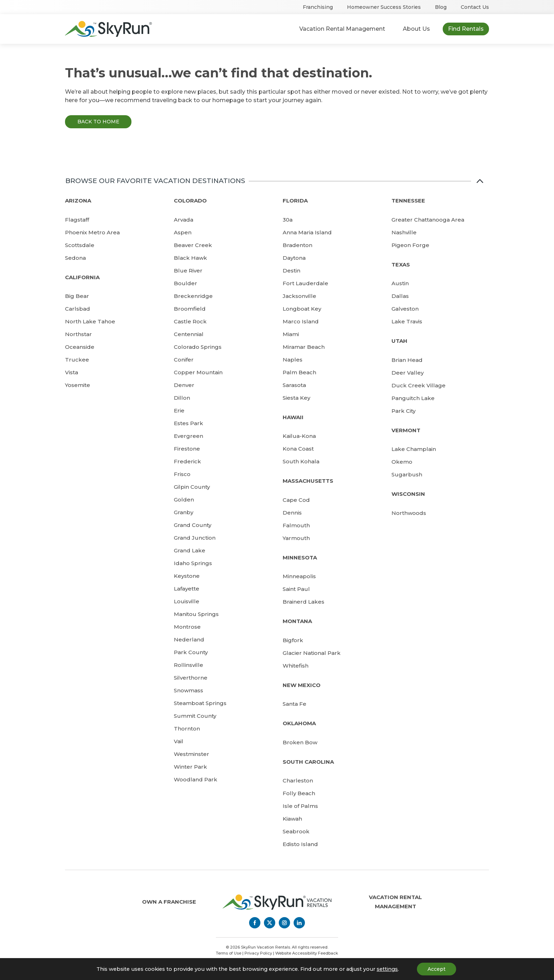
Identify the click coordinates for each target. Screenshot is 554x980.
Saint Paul (296, 589)
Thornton (187, 729)
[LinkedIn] (299, 923)
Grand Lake (190, 550)
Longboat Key (302, 309)
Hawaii (293, 417)
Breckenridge (193, 296)
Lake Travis (407, 321)
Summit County (195, 716)
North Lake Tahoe (90, 321)
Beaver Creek (193, 245)
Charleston (298, 781)
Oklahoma (299, 723)
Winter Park (190, 767)
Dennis (292, 513)
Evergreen (188, 436)
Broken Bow (300, 742)
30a (288, 220)
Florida (295, 201)
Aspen (183, 232)
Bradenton (297, 245)
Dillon (182, 398)
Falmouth (296, 525)
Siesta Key (296, 398)
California (82, 277)
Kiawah (292, 819)
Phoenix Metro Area (92, 232)
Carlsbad (78, 309)
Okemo (402, 462)
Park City (403, 411)
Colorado (190, 201)
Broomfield (190, 309)
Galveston (405, 309)
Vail (179, 741)
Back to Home (98, 122)
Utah (399, 341)
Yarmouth (296, 538)
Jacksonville (299, 296)
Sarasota (294, 385)
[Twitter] (270, 923)
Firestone (187, 449)
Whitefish (296, 666)
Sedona (75, 258)
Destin (291, 271)
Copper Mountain (198, 372)
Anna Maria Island (307, 232)
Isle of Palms (300, 806)
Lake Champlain (414, 449)
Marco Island (301, 321)
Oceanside (80, 347)
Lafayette (187, 589)
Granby (184, 512)
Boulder (185, 283)
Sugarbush (407, 474)
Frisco (182, 474)
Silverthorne (191, 678)
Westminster (191, 754)
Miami (291, 334)
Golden (184, 500)
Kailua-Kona (299, 436)
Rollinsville (188, 665)
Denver (184, 385)
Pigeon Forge (410, 245)
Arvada (184, 220)
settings (387, 969)
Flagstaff (77, 220)
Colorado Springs (198, 347)
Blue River (188, 271)
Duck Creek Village (419, 385)
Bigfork (293, 640)
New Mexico (302, 685)
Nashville (404, 232)
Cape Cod (296, 500)
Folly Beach (299, 793)
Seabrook (296, 831)
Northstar (78, 334)
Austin (400, 283)
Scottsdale (80, 245)
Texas (401, 265)
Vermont (406, 430)
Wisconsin (408, 494)
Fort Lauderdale (305, 283)
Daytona (294, 258)
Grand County (193, 525)
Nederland (189, 639)
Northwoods (409, 513)
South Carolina (308, 762)
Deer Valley (408, 373)
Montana (297, 621)
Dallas (400, 296)
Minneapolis (299, 576)
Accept (437, 969)
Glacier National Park (312, 653)
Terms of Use (229, 953)
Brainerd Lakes (303, 602)
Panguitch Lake (413, 398)
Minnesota (300, 558)
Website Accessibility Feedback (307, 953)
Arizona (78, 201)
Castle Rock (190, 321)
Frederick (187, 461)
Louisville (187, 601)
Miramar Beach (304, 347)
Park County (191, 652)
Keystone (187, 576)
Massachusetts (308, 481)
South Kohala (301, 461)
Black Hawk (190, 258)
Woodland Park (196, 779)
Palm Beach (299, 372)
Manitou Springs (196, 614)
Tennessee (408, 201)
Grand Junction (195, 538)
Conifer (184, 360)
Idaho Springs (193, 563)
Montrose (187, 627)
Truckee (77, 360)
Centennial (189, 334)
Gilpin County (192, 487)
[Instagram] (284, 923)
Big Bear (77, 296)
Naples (293, 360)
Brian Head (407, 360)
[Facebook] (255, 923)
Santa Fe (294, 704)
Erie (179, 410)
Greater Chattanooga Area (428, 220)
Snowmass (188, 690)
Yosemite (78, 385)
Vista (72, 372)
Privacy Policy (258, 953)
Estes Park (188, 423)
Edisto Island (300, 844)
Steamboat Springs (200, 703)
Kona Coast (298, 449)
